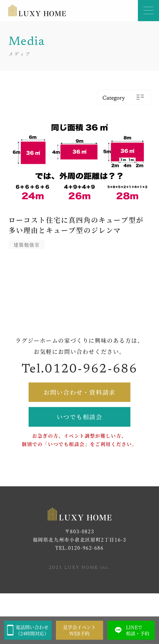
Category (124, 98)
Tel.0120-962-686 (79, 370)
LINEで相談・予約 (131, 630)
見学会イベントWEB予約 (79, 630)
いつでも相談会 (79, 417)
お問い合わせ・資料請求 (79, 392)
